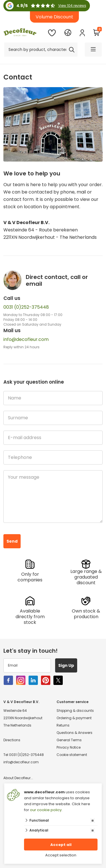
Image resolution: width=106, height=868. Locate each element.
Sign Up (66, 665)
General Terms (69, 740)
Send (12, 541)
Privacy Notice (69, 747)
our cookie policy (46, 810)
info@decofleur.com (26, 339)
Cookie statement (72, 755)
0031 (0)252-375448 (26, 307)
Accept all (61, 845)
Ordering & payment (74, 718)
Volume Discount (54, 17)
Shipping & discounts (75, 711)
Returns (63, 725)
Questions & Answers (74, 733)
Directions (12, 740)
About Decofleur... (18, 778)
